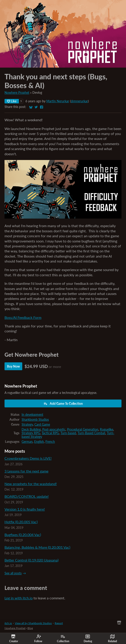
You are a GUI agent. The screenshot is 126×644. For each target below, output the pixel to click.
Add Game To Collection (63, 404)
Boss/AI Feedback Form (23, 317)
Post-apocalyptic (54, 429)
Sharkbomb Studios (35, 420)
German (27, 442)
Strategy (27, 425)
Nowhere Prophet (17, 93)
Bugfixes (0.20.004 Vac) (23, 535)
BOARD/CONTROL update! (27, 496)
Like (12, 101)
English (39, 442)
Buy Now (13, 366)
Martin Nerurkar (58, 101)
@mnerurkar (79, 101)
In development (32, 415)
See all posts (13, 573)
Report (59, 623)
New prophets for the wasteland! (31, 484)
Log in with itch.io (19, 598)
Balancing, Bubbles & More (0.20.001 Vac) (37, 547)
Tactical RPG (50, 433)
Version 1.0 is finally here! (25, 509)
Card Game (42, 425)
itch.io (8, 623)
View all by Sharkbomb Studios (33, 623)
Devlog (88, 639)
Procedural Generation (83, 429)
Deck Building (31, 429)
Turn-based (68, 433)
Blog (30, 628)
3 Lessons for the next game (26, 471)
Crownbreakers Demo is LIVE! (28, 458)
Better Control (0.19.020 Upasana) (31, 560)
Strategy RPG (31, 433)
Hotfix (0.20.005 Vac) (21, 522)
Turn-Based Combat (91, 433)
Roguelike (107, 429)
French (50, 442)
